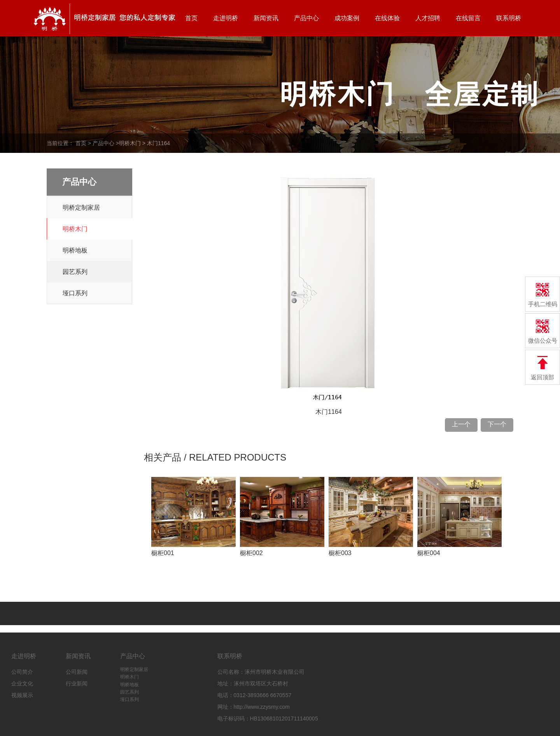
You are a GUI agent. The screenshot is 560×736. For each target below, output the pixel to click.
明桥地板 (75, 250)
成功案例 (347, 18)
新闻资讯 (266, 18)
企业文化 (22, 683)
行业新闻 (77, 683)
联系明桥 (509, 18)
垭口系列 (75, 293)
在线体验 (387, 18)
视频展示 (22, 695)
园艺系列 (75, 272)
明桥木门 (130, 143)
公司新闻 (77, 672)
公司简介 (22, 672)
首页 (191, 18)
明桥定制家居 (81, 208)
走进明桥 (226, 18)
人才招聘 (428, 18)
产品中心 (306, 18)
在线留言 (468, 18)
